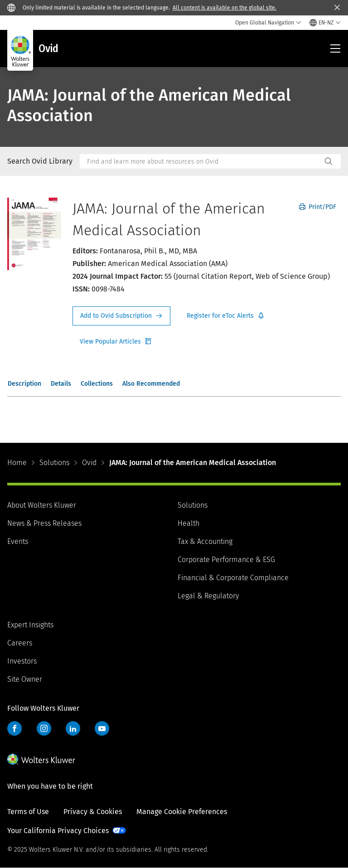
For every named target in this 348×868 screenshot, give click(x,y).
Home (17, 463)
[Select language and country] (325, 23)
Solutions (54, 463)
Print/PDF (318, 207)
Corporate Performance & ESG (226, 560)
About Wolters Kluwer (42, 505)
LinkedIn (73, 728)
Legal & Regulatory (208, 596)
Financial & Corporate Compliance (233, 578)
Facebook (14, 728)
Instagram (44, 728)
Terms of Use (28, 812)
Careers (20, 643)
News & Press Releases (44, 523)
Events (18, 541)
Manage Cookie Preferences (182, 812)
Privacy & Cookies (93, 812)
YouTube (102, 728)
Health (188, 523)
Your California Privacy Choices (58, 831)
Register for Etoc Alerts (226, 316)
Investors (22, 661)
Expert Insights (30, 625)
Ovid (89, 463)
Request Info (121, 316)
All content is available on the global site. (225, 8)
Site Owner (25, 679)
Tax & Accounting (205, 541)
